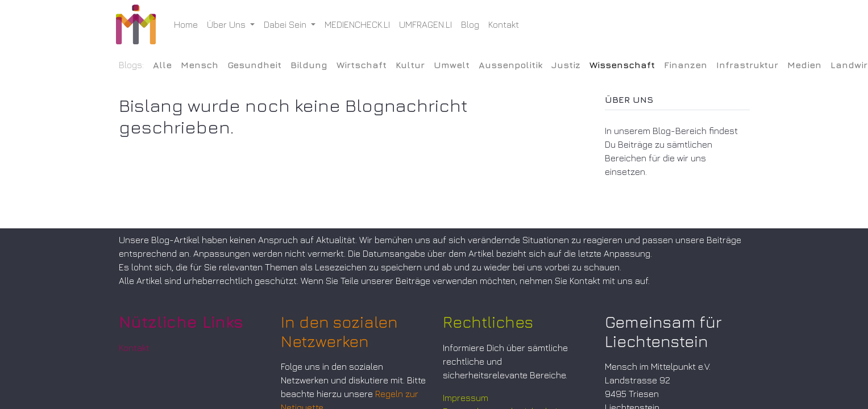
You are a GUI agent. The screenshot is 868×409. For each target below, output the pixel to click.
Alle (162, 65)
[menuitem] (189, 24)
